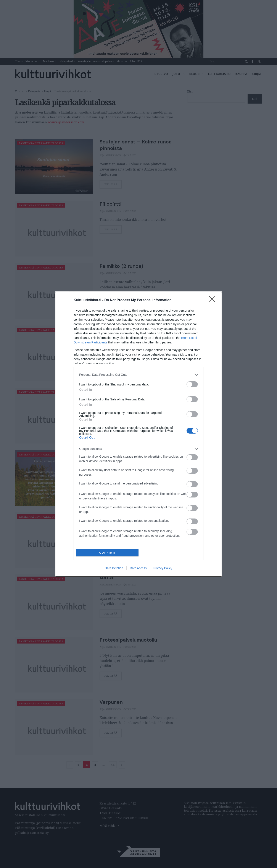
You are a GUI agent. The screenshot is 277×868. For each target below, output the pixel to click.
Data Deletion (114, 568)
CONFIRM (107, 553)
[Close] (213, 300)
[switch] (192, 384)
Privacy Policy (163, 568)
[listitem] (138, 375)
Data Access (138, 568)
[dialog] (138, 434)
